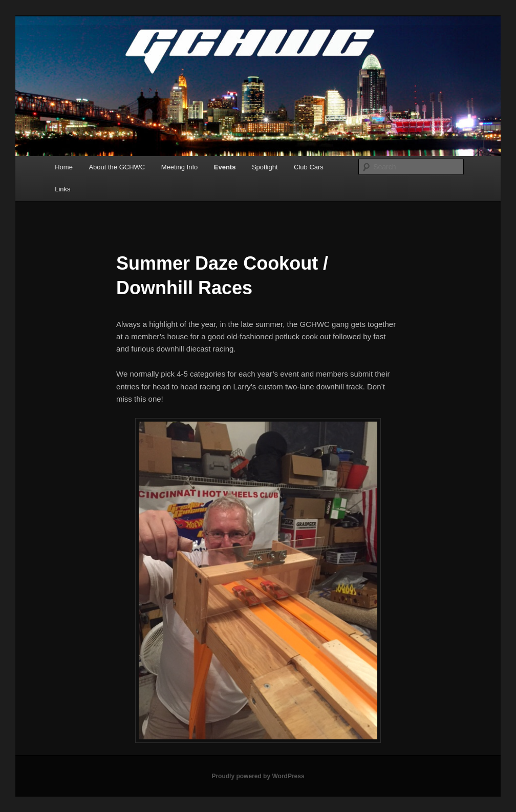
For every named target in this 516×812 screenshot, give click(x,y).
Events (225, 167)
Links (62, 189)
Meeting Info (180, 167)
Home (64, 167)
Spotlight (265, 167)
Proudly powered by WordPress (258, 776)
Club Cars (309, 167)
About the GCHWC (117, 167)
